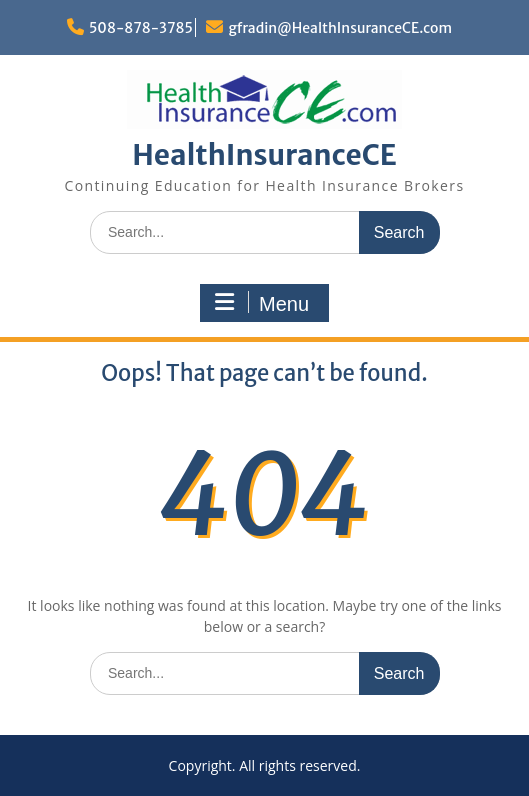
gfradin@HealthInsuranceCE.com (340, 28)
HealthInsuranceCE (264, 155)
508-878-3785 (141, 28)
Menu (262, 303)
